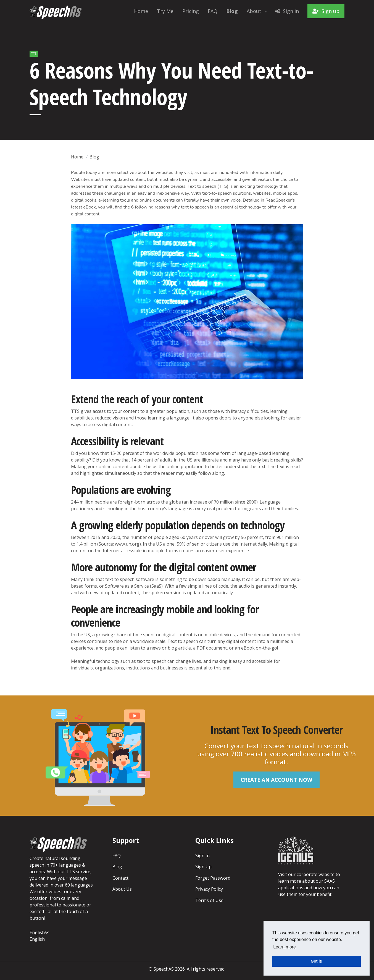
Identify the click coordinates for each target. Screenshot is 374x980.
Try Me (165, 11)
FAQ (213, 11)
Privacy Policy (209, 888)
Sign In (202, 855)
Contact (120, 877)
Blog (94, 157)
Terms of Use (209, 900)
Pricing (191, 11)
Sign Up (203, 866)
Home (141, 11)
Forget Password (213, 877)
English (39, 932)
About (257, 11)
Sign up (326, 11)
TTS (34, 54)
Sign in (287, 11)
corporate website (316, 874)
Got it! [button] (317, 961)
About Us (122, 888)
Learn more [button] (285, 947)
